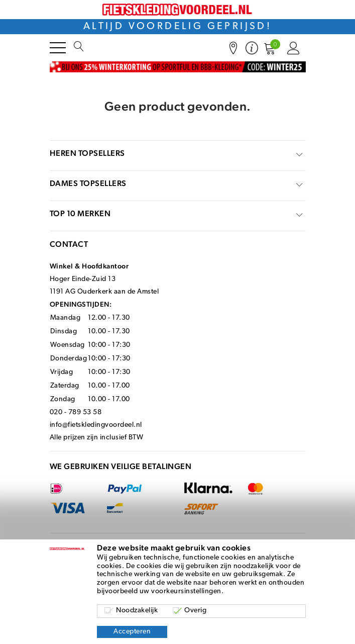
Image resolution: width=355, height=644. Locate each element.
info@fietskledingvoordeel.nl (96, 425)
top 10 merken (80, 213)
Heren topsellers (87, 153)
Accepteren (132, 632)
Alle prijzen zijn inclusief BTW (97, 438)
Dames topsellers (88, 183)
